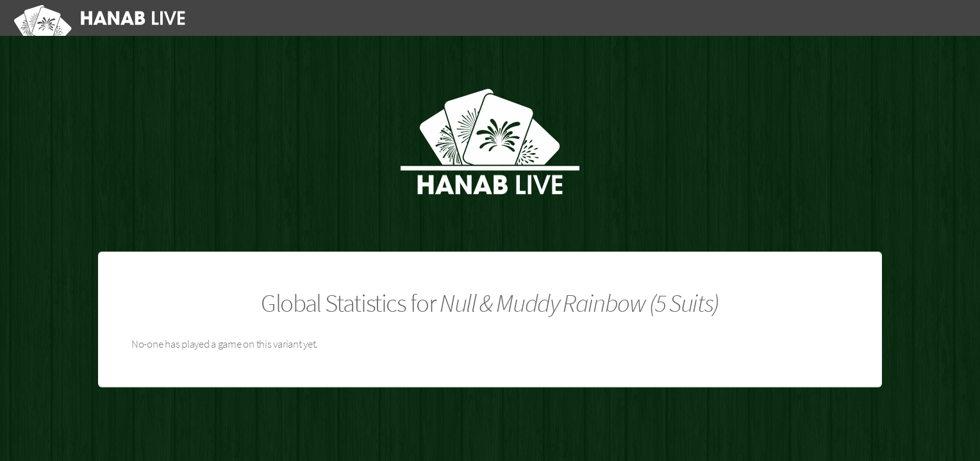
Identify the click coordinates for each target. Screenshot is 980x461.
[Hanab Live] (102, 18)
